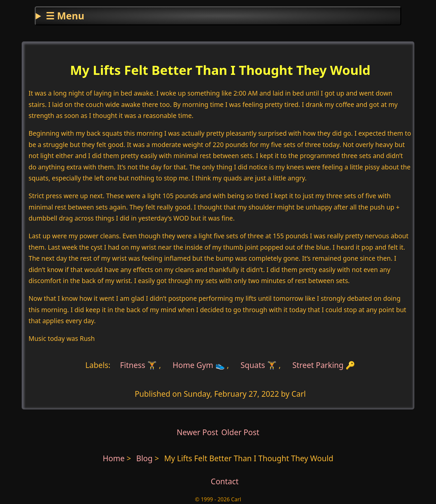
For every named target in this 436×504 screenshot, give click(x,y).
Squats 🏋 (258, 365)
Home (114, 458)
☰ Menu (65, 16)
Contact (225, 481)
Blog (145, 458)
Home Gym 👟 (199, 365)
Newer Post (197, 432)
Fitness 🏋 (139, 365)
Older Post (240, 432)
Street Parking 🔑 (324, 365)
